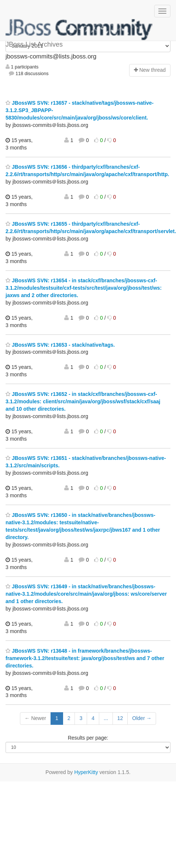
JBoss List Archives (79, 30)
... (106, 718)
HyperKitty (86, 772)
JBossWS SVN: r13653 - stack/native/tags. (60, 345)
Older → (142, 718)
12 (120, 718)
